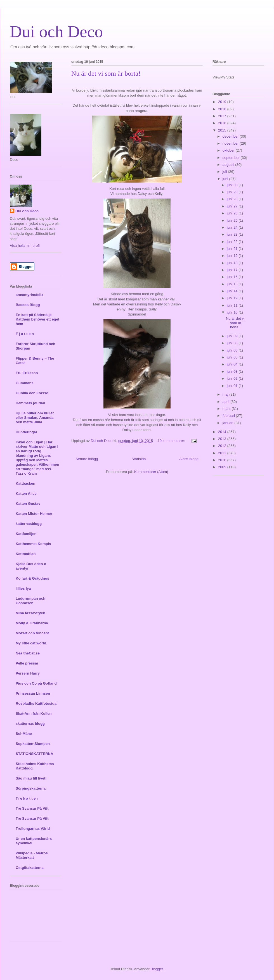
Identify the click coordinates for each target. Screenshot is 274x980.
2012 (223, 446)
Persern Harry (28, 673)
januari (229, 423)
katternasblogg (29, 524)
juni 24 (233, 227)
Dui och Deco (56, 32)
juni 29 (233, 192)
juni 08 (233, 343)
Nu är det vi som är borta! (106, 73)
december (231, 136)
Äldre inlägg (189, 459)
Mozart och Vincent (32, 633)
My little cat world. (31, 643)
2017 (223, 116)
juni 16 (233, 277)
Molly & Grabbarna (32, 623)
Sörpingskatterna (31, 788)
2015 (223, 130)
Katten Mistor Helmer (34, 514)
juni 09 (233, 336)
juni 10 (233, 312)
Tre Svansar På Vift (32, 808)
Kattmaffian (26, 554)
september (232, 158)
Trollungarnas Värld (33, 829)
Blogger (157, 969)
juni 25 (233, 220)
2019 (223, 102)
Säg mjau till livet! (31, 778)
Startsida (139, 459)
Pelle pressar (27, 663)
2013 (223, 439)
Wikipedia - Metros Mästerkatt (32, 855)
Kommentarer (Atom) (151, 472)
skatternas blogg (30, 724)
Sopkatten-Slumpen (33, 744)
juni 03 (233, 371)
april (226, 402)
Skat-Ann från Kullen (34, 714)
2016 (223, 123)
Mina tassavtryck (30, 613)
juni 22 (233, 242)
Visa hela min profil (25, 246)
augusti (229, 165)
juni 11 (233, 305)
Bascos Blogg (28, 305)
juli (225, 172)
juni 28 (233, 199)
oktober (229, 150)
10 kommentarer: (172, 441)
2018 (223, 109)
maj (226, 394)
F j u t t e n (25, 334)
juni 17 (233, 270)
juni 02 (233, 378)
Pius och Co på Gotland (36, 683)
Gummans (25, 383)
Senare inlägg (87, 459)
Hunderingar (26, 432)
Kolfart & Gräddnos (32, 578)
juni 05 (233, 357)
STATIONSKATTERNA (34, 754)
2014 (223, 432)
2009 (223, 467)
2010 (223, 460)
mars (227, 409)
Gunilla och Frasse (32, 393)
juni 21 (233, 249)
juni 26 (233, 213)
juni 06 (233, 350)
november (231, 143)
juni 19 (233, 256)
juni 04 (233, 364)
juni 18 (233, 263)
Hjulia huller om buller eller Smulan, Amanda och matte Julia (35, 418)
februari (229, 416)
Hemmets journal (30, 403)
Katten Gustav (28, 504)
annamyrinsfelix (29, 295)
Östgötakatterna (30, 868)
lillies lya (23, 588)
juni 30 (233, 185)
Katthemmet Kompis (33, 544)
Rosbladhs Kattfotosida (36, 703)
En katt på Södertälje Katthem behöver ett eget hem (37, 319)
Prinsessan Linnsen (33, 693)
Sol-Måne (24, 734)
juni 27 (233, 206)
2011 (223, 453)
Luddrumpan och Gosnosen (30, 601)
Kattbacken (25, 483)
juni (226, 179)
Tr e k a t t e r (27, 798)
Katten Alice (26, 493)
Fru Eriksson (27, 373)
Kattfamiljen (26, 534)
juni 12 (233, 298)
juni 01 (233, 386)
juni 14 (233, 291)
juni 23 (233, 234)
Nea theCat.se (28, 653)
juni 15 (233, 284)
